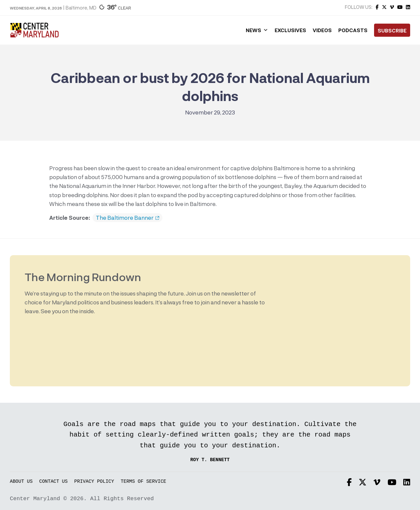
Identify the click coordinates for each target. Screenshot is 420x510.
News (257, 30)
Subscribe (392, 31)
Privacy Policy (94, 482)
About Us (21, 482)
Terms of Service (144, 482)
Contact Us (54, 482)
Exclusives (290, 30)
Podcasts (353, 30)
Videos (322, 30)
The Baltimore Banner (127, 218)
